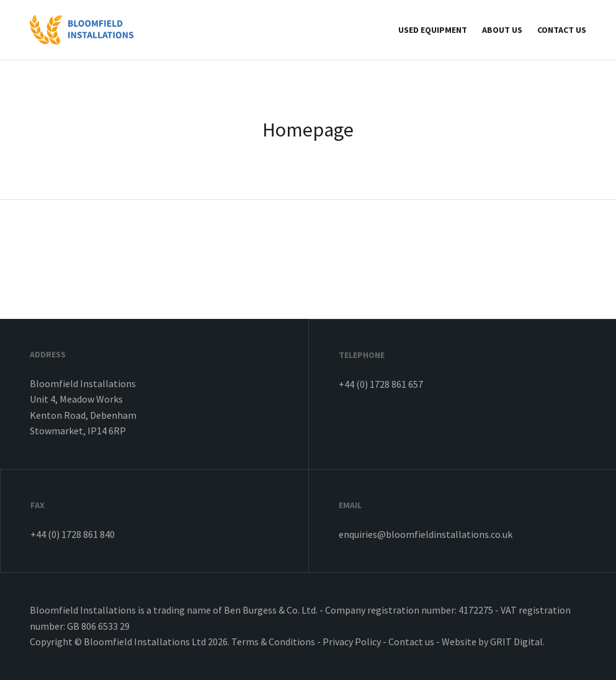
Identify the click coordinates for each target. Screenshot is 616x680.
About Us (502, 30)
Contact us (562, 30)
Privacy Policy (352, 642)
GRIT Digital (516, 642)
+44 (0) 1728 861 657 (381, 384)
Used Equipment (433, 30)
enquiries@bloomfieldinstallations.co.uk (426, 534)
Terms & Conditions (273, 642)
